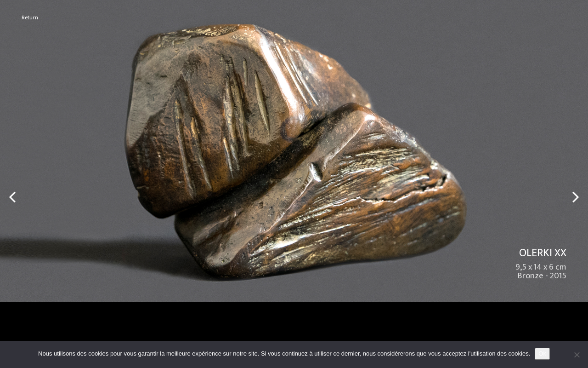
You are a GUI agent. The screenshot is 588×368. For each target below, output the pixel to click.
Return (30, 18)
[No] (577, 355)
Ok (542, 354)
